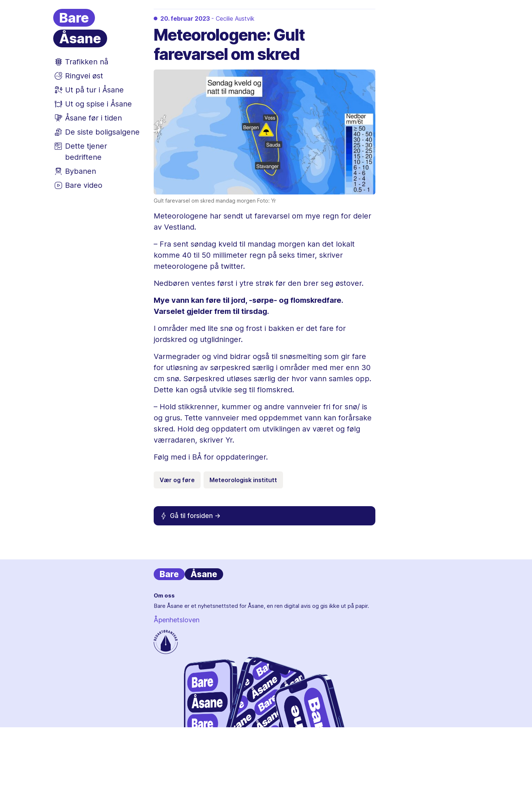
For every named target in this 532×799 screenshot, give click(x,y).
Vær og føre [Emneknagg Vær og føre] (177, 480)
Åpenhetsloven (177, 620)
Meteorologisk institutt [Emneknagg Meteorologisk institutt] (243, 480)
